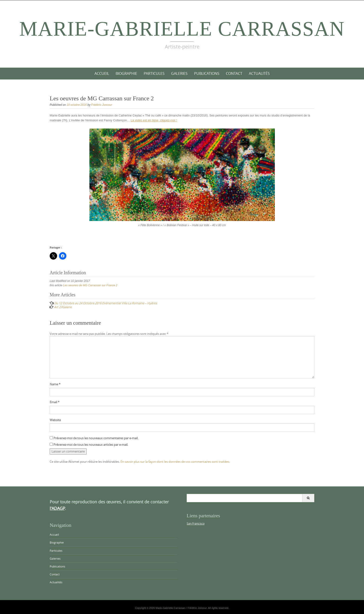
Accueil (102, 73)
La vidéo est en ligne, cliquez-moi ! (154, 120)
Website (55, 420)
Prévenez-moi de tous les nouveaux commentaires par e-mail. (96, 438)
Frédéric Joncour (102, 105)
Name (55, 384)
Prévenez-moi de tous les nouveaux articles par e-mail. (91, 445)
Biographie (126, 73)
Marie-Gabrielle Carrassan (182, 29)
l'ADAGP (57, 508)
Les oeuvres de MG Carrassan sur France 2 (90, 285)
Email (55, 402)
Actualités (259, 73)
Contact (234, 73)
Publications (207, 73)
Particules (154, 73)
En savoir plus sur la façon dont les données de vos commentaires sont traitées (175, 462)
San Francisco (196, 523)
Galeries (179, 73)
